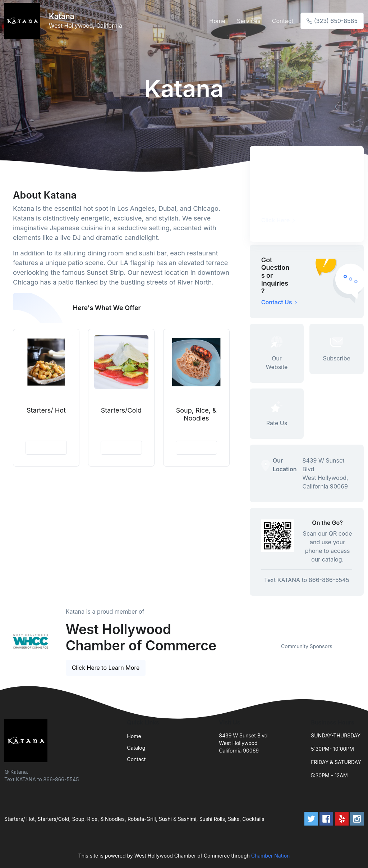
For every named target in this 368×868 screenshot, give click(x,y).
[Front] (24, 21)
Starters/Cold (121, 410)
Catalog (136, 748)
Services (249, 21)
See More (204, 308)
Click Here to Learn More (106, 668)
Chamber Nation (271, 856)
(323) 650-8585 (332, 21)
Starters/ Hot (46, 410)
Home (217, 21)
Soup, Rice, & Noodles (196, 414)
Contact (283, 21)
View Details (46, 448)
